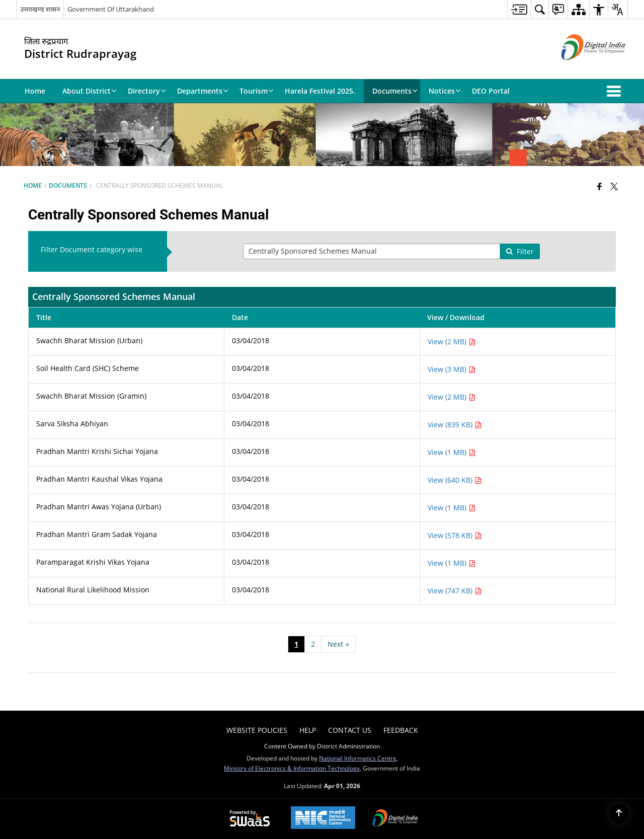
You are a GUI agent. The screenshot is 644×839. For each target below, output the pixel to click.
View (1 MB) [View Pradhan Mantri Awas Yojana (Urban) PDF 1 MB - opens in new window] (452, 508)
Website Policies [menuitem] (257, 730)
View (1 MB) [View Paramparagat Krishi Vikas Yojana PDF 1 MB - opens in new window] (452, 563)
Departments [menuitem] (203, 91)
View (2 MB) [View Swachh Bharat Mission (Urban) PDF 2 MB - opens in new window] (452, 341)
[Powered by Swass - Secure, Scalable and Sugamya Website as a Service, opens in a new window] (250, 819)
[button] (616, 91)
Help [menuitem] (308, 730)
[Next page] (338, 644)
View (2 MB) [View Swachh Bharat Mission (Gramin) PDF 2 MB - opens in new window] (452, 397)
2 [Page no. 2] (313, 644)
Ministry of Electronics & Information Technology (292, 768)
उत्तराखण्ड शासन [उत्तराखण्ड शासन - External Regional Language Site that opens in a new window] (40, 9)
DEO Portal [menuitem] (491, 91)
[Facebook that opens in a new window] (599, 186)
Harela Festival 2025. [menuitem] (320, 91)
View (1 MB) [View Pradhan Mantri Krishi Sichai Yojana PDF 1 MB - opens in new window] (452, 452)
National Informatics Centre (358, 758)
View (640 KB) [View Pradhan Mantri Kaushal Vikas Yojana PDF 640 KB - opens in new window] (455, 480)
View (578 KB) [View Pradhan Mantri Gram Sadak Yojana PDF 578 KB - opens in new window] (455, 535)
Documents (68, 185)
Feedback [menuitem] (401, 730)
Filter (520, 251)
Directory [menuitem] (147, 91)
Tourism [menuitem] (257, 91)
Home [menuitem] (35, 91)
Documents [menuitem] (395, 91)
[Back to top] (619, 814)
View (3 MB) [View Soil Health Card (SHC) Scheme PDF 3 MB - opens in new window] (452, 369)
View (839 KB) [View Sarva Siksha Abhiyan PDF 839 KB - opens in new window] (455, 425)
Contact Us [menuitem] (350, 730)
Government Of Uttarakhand (111, 9)
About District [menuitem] (90, 91)
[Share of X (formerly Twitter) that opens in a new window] (614, 186)
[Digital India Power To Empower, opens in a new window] (395, 819)
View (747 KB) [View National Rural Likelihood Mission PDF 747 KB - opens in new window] (455, 591)
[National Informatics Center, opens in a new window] (323, 819)
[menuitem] (519, 9)
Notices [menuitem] (445, 91)
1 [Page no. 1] (296, 644)
